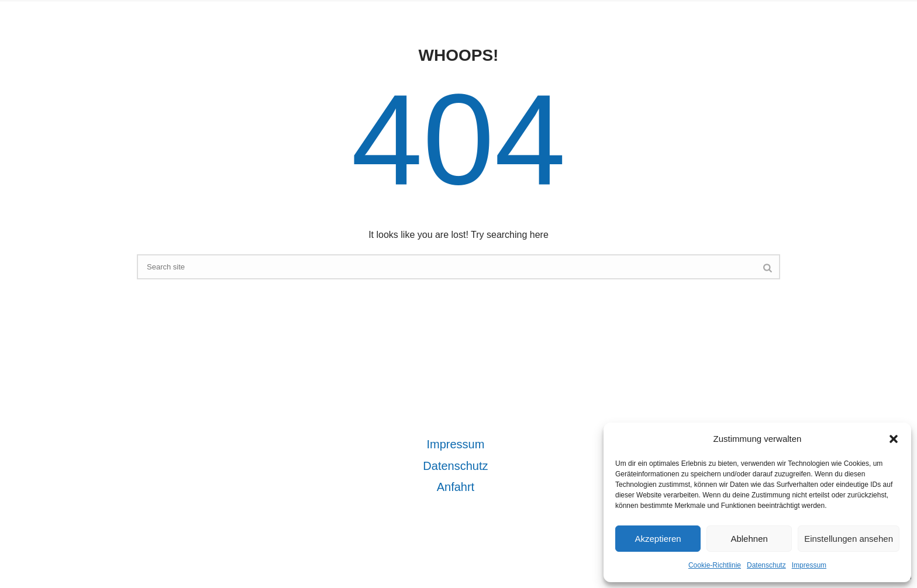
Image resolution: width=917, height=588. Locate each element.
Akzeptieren (658, 539)
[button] (894, 439)
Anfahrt (456, 487)
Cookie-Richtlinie (715, 565)
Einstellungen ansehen (849, 539)
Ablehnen (749, 539)
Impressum (809, 565)
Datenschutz (766, 565)
